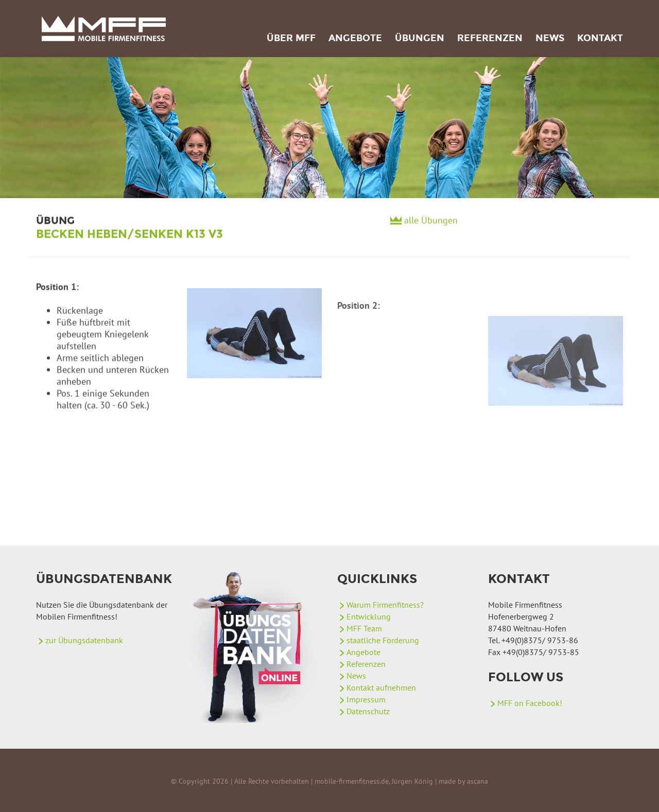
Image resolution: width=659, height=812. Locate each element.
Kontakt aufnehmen (381, 687)
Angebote (355, 38)
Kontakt (600, 38)
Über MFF (291, 38)
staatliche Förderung (383, 640)
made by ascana (463, 781)
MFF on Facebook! (530, 703)
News (550, 38)
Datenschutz (368, 711)
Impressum (366, 699)
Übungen (420, 38)
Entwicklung (369, 616)
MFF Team (364, 628)
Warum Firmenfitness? (385, 605)
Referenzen (490, 38)
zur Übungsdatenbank (84, 640)
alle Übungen (431, 225)
